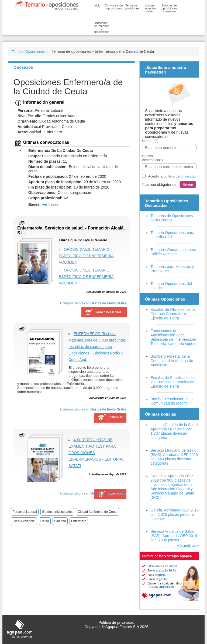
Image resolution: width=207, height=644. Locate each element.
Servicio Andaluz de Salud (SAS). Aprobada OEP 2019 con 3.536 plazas (174, 536)
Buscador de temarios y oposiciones (101, 27)
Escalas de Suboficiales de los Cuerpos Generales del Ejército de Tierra (173, 382)
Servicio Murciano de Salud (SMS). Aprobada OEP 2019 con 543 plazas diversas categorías (174, 457)
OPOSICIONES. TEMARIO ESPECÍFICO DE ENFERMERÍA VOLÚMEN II (86, 256)
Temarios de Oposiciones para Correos (172, 218)
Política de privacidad (116, 622)
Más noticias (186, 546)
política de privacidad (180, 176)
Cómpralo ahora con (93, 303)
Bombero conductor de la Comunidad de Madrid (171, 401)
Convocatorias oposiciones (114, 7)
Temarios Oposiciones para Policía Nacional (173, 252)
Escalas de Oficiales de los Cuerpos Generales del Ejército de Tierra (173, 314)
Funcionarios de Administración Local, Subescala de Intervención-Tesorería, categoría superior (175, 337)
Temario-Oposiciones (28, 52)
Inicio (97, 5)
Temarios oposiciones (132, 7)
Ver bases (50, 204)
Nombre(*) (150, 141)
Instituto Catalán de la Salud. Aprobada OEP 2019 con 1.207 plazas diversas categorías (175, 431)
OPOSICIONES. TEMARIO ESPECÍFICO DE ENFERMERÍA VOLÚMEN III (86, 277)
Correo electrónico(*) (152, 158)
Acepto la (172, 176)
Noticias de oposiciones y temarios (169, 8)
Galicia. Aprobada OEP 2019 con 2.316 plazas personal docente (175, 514)
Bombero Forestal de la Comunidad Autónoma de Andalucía (172, 361)
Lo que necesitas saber (150, 8)
